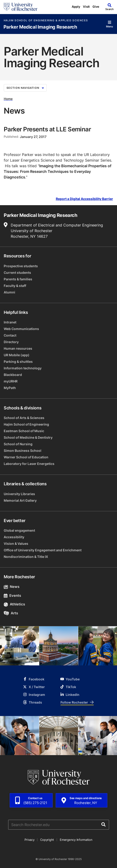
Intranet (10, 322)
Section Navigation (25, 88)
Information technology (23, 368)
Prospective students (21, 266)
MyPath (10, 388)
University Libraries (19, 494)
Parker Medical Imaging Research (40, 27)
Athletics (14, 604)
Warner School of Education (26, 457)
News (12, 587)
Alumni (9, 292)
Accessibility (14, 537)
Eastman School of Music (24, 431)
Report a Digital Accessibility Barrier (84, 199)
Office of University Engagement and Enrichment (43, 550)
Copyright (47, 840)
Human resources (18, 348)
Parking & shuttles (18, 362)
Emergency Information (76, 840)
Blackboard (13, 375)
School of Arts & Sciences (24, 418)
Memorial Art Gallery (20, 500)
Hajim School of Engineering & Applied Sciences (46, 20)
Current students (17, 273)
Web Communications (21, 329)
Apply (76, 7)
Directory (11, 342)
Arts (11, 613)
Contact (10, 335)
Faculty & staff (15, 286)
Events (12, 595)
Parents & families (18, 279)
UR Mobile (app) (17, 355)
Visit (86, 7)
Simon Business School (23, 451)
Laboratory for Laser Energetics (29, 464)
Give (96, 7)
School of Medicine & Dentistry (28, 437)
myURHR (11, 381)
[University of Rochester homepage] (21, 7)
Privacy (29, 840)
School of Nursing (18, 444)
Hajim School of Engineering (26, 424)
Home (8, 99)
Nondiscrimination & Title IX (26, 557)
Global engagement (19, 530)
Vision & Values (16, 543)
